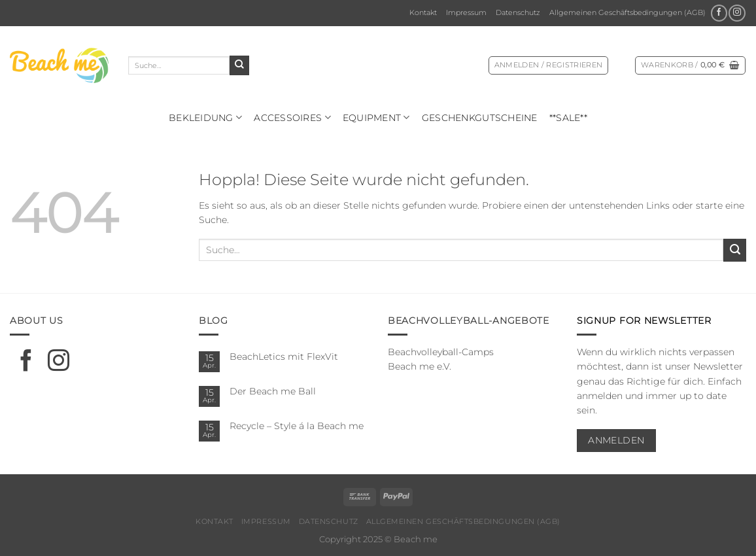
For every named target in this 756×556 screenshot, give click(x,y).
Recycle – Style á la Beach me (297, 426)
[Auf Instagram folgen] (737, 13)
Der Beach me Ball (273, 391)
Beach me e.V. (420, 366)
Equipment (376, 117)
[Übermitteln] (239, 65)
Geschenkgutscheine (480, 118)
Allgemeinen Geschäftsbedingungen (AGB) (627, 12)
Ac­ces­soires (292, 117)
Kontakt (423, 12)
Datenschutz (518, 12)
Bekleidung (205, 117)
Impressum (466, 12)
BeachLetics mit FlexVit (284, 356)
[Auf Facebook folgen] (719, 13)
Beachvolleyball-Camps (441, 352)
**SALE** (568, 118)
